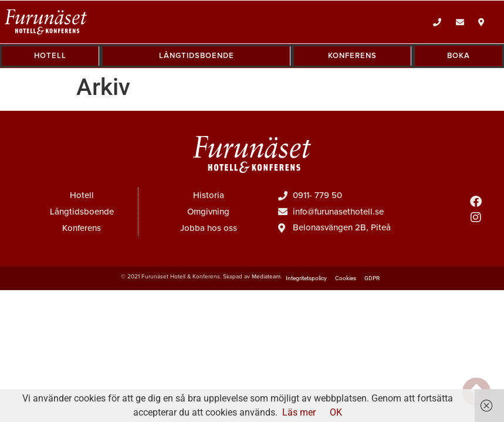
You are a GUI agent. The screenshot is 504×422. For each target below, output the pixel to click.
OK (336, 412)
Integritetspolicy (306, 278)
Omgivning (208, 212)
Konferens (82, 228)
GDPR (372, 278)
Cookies (346, 278)
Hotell (82, 195)
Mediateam (266, 277)
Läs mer (299, 412)
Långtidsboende (82, 212)
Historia (209, 195)
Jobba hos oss (209, 228)
